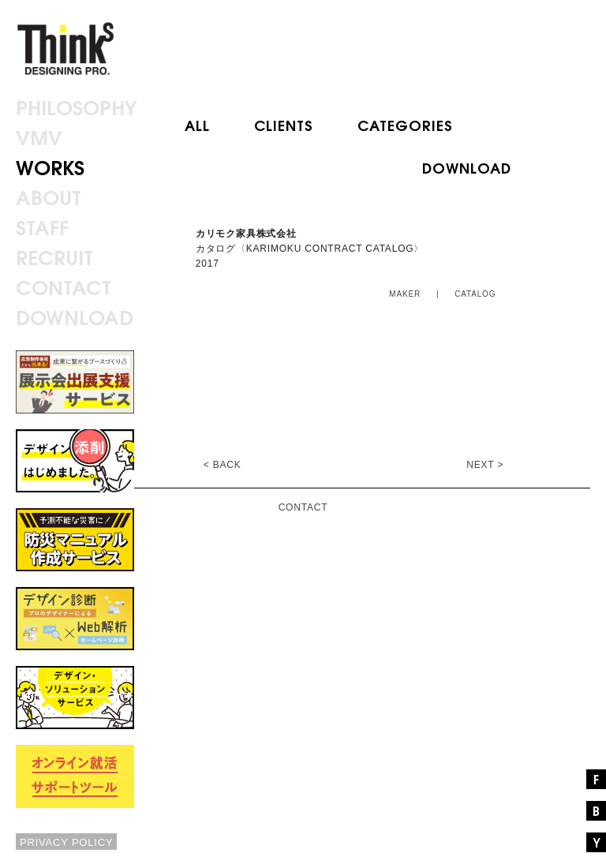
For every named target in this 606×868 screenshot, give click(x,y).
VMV (39, 136)
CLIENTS (284, 124)
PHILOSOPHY (76, 106)
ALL (197, 124)
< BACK (223, 465)
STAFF (42, 226)
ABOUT (49, 196)
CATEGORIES (405, 124)
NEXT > (485, 465)
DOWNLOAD (467, 167)
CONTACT (303, 507)
